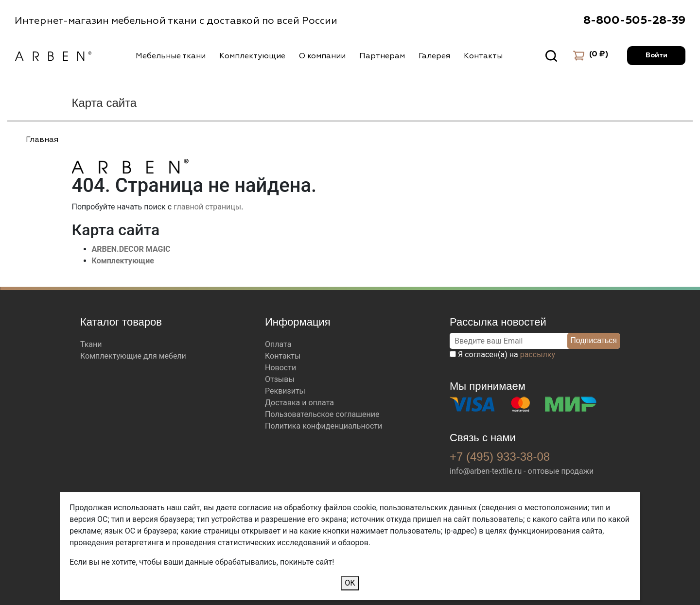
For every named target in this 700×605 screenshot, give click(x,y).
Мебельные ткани (171, 56)
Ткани (91, 344)
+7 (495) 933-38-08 (500, 457)
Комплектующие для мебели (133, 356)
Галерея (434, 56)
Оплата (278, 344)
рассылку (538, 354)
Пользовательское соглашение (322, 414)
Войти (656, 55)
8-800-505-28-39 (634, 20)
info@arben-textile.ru (486, 471)
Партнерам (382, 56)
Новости (280, 368)
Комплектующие (252, 56)
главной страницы (207, 207)
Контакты (483, 56)
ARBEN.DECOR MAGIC (131, 249)
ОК (350, 583)
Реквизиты (285, 391)
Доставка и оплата (299, 403)
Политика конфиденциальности (324, 426)
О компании (322, 56)
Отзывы (280, 379)
